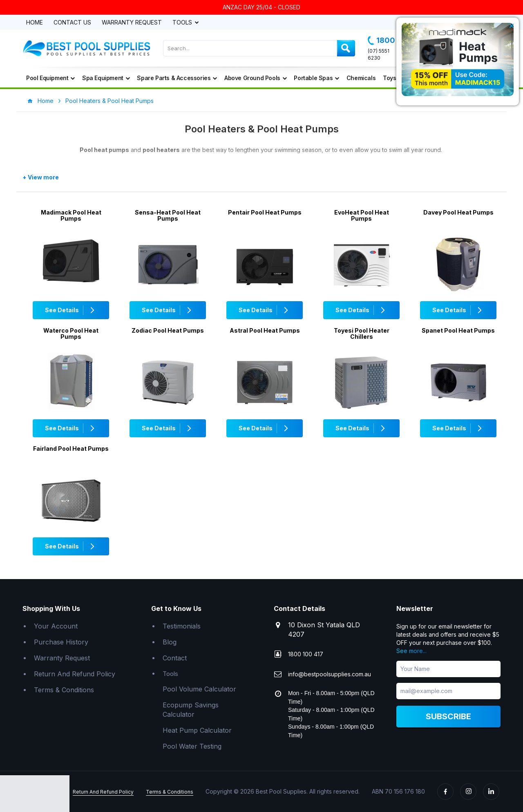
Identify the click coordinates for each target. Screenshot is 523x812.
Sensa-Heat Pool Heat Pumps (168, 216)
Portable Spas (316, 78)
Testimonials (182, 626)
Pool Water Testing (192, 746)
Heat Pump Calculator (197, 730)
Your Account (56, 626)
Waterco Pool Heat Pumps (71, 334)
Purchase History (61, 642)
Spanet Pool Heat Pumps (458, 330)
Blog (170, 642)
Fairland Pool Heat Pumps (71, 449)
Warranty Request (132, 23)
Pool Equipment (50, 78)
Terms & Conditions (64, 690)
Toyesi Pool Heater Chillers (362, 334)
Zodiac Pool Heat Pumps (168, 330)
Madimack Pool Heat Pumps (71, 216)
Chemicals (361, 78)
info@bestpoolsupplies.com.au (330, 674)
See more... (411, 651)
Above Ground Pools (255, 78)
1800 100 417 (306, 654)
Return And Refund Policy (75, 674)
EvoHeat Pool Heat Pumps (362, 216)
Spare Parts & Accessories (177, 78)
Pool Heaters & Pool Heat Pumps (110, 101)
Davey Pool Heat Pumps (458, 212)
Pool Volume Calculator (199, 689)
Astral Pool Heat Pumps (265, 330)
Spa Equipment (106, 78)
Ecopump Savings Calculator (191, 710)
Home (35, 23)
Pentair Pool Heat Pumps (265, 212)
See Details (71, 310)
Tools (183, 23)
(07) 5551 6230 (379, 54)
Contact (175, 658)
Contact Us (72, 23)
